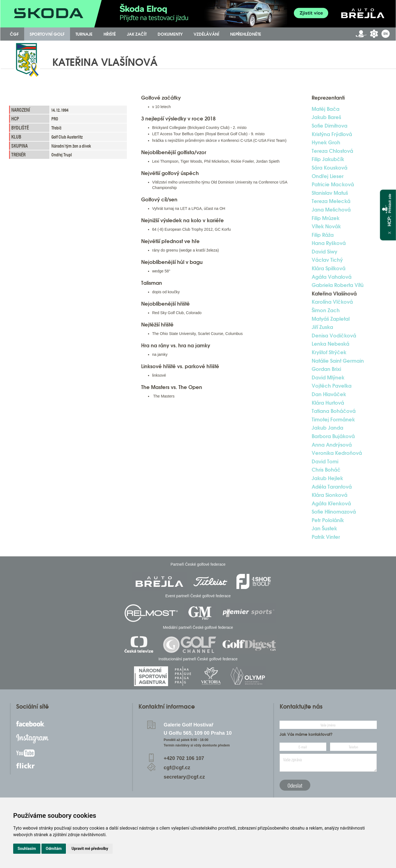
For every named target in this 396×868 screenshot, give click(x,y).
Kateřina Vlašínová (334, 294)
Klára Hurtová (328, 403)
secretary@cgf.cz (184, 777)
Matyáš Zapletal (331, 319)
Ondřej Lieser (328, 176)
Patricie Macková (333, 184)
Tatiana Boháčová (334, 411)
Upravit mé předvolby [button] (90, 849)
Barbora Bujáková (333, 436)
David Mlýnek (328, 377)
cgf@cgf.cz (177, 768)
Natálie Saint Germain (338, 361)
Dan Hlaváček (329, 394)
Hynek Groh (326, 142)
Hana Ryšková (329, 243)
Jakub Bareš (326, 117)
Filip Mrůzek (326, 218)
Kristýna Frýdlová (332, 134)
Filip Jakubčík (328, 159)
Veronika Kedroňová (337, 453)
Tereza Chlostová (332, 151)
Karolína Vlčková (332, 302)
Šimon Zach (326, 310)
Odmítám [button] (54, 849)
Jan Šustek (324, 528)
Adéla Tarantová (332, 487)
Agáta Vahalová (332, 277)
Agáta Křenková (331, 503)
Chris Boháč (326, 470)
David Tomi (325, 461)
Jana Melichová (331, 210)
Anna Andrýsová (332, 445)
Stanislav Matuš (330, 193)
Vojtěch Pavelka (332, 386)
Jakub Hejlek (327, 478)
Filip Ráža (323, 235)
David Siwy (324, 252)
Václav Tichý (327, 260)
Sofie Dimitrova (330, 126)
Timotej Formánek (333, 419)
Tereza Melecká (331, 201)
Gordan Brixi (326, 369)
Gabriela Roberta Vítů (338, 285)
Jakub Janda (327, 428)
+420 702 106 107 (184, 758)
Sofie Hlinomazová (334, 512)
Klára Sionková (330, 495)
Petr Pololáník (328, 520)
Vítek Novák (326, 226)
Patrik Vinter (326, 537)
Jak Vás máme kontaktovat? (306, 734)
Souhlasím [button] (27, 849)
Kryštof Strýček (329, 352)
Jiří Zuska (322, 327)
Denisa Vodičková (334, 336)
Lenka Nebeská (331, 344)
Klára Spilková (329, 268)
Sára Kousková (330, 168)
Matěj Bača (326, 109)
